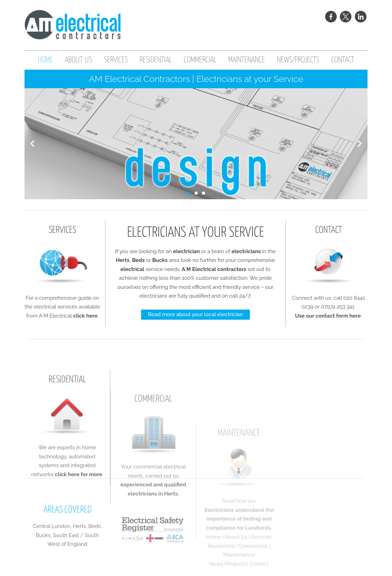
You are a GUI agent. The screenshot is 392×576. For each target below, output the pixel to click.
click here (71, 316)
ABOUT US (78, 60)
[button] (32, 144)
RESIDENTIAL (156, 60)
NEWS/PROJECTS (298, 60)
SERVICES (116, 60)
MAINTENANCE (247, 60)
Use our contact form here (342, 316)
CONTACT (343, 60)
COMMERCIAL (200, 60)
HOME (45, 60)
